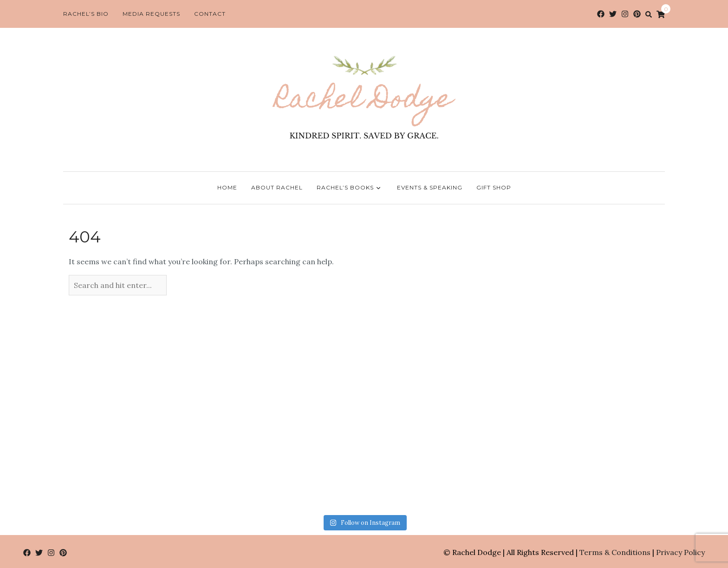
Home (227, 187)
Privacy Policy (680, 552)
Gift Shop (494, 187)
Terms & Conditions (615, 552)
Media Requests (151, 14)
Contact (210, 14)
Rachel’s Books (350, 188)
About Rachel (277, 187)
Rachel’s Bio (86, 14)
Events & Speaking (430, 187)
